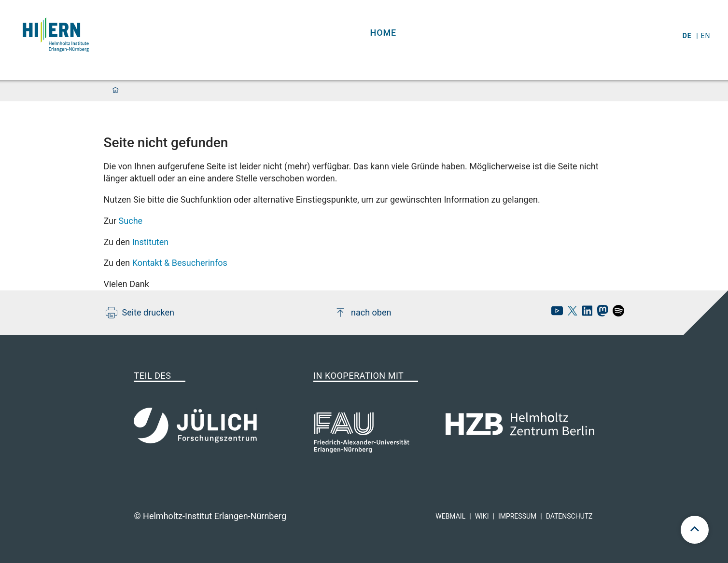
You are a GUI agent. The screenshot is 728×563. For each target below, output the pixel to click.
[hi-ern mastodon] (600, 313)
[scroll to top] (695, 530)
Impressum (517, 516)
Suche (131, 221)
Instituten (151, 242)
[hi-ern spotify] (616, 313)
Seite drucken (140, 313)
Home (384, 33)
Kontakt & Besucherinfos (180, 263)
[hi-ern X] (570, 313)
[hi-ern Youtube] (555, 313)
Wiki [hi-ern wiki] (482, 516)
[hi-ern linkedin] (585, 313)
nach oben (363, 313)
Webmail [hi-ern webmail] (450, 516)
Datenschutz (569, 516)
